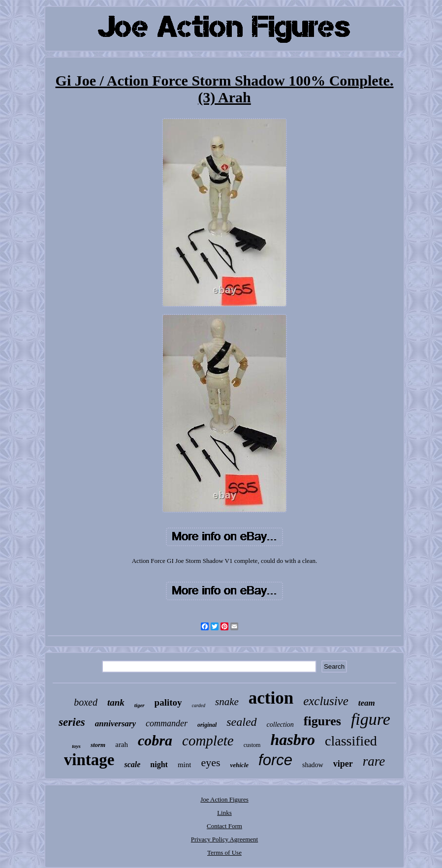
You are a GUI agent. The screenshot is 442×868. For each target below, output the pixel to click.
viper (343, 764)
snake (227, 702)
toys (76, 746)
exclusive (326, 701)
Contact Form (224, 826)
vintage (89, 760)
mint (185, 765)
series (72, 722)
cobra (155, 740)
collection (280, 725)
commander (167, 723)
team (367, 703)
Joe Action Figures (224, 799)
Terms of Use (224, 852)
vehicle (239, 765)
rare (374, 761)
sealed (241, 722)
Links (224, 813)
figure (371, 719)
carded (199, 705)
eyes (210, 762)
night (159, 764)
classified (351, 741)
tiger (140, 705)
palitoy (168, 702)
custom (252, 745)
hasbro (293, 740)
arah (122, 744)
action (271, 698)
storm (98, 745)
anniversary (115, 724)
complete (208, 741)
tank (116, 702)
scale (132, 764)
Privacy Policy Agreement (224, 839)
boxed (86, 702)
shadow (313, 765)
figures (322, 721)
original (207, 725)
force (275, 760)
